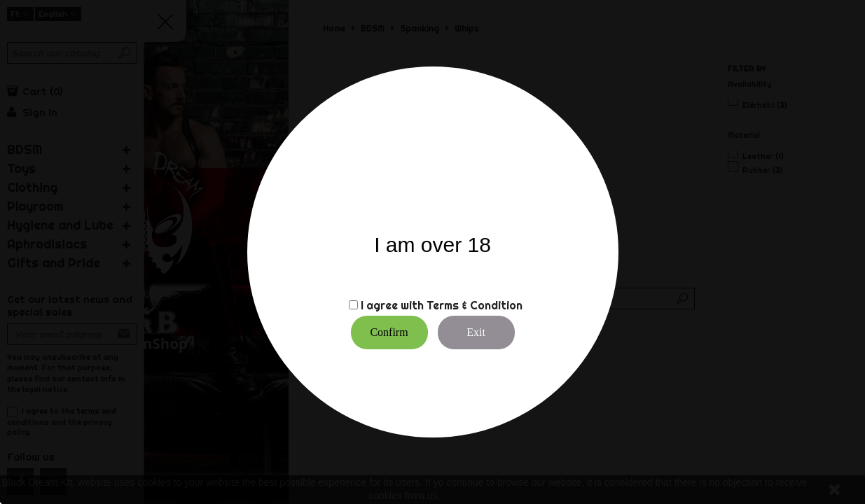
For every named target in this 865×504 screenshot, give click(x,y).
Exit (476, 332)
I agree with (392, 305)
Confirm (389, 332)
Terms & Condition (475, 305)
